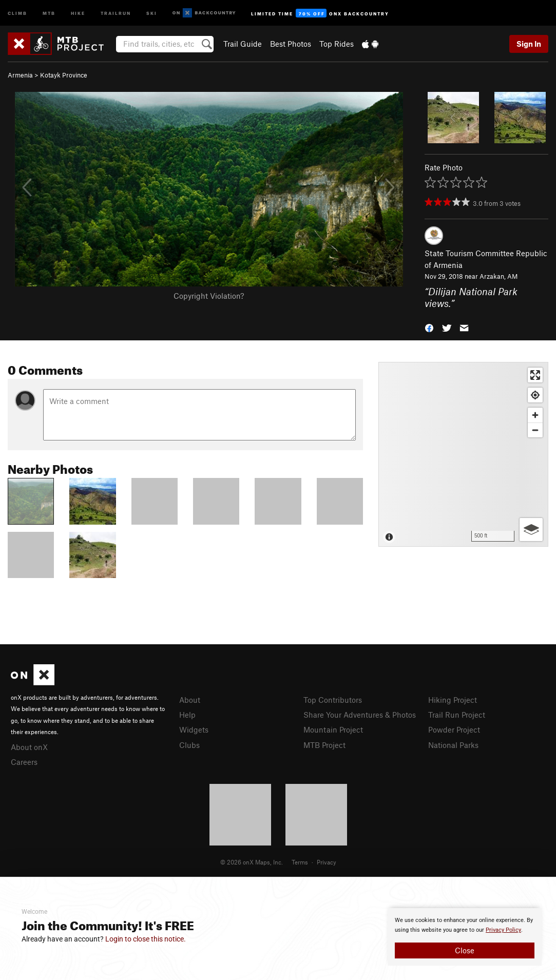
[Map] (463, 454)
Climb (17, 13)
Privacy (327, 862)
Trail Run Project (457, 715)
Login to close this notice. (146, 939)
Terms (300, 862)
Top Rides (337, 44)
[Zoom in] (535, 415)
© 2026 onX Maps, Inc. (252, 862)
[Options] (531, 530)
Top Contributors (333, 700)
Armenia (20, 75)
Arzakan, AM (499, 276)
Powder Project (454, 729)
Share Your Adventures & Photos (360, 715)
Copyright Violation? (209, 296)
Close (465, 950)
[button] (429, 327)
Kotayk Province (64, 75)
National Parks (453, 745)
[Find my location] (535, 395)
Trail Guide (243, 44)
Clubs (189, 745)
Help (187, 715)
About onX (29, 747)
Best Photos (291, 44)
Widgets (194, 729)
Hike (78, 13)
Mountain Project (333, 729)
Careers (24, 762)
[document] (465, 937)
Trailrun (116, 13)
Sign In (529, 44)
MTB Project (324, 745)
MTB (49, 13)
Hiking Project (453, 700)
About (190, 700)
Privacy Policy (503, 930)
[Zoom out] (535, 430)
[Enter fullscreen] (535, 375)
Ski (152, 13)
